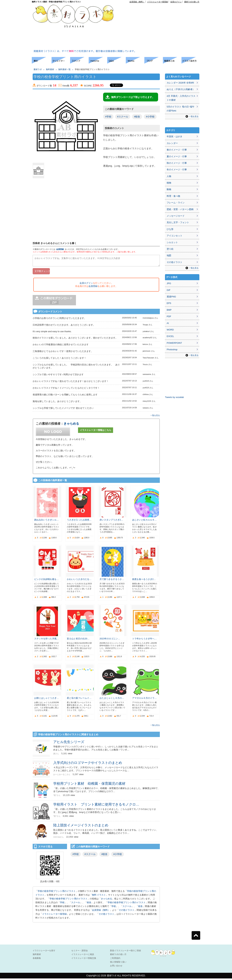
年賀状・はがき (175, 136)
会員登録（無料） (137, 2)
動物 (169, 189)
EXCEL (170, 336)
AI (168, 323)
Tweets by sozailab (174, 397)
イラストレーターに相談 (83, 956)
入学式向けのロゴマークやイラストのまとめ (88, 764)
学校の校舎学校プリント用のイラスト (57, 893)
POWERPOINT (174, 343)
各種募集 (37, 960)
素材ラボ (38, 69)
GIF (169, 290)
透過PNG (171, 297)
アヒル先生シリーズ (69, 743)
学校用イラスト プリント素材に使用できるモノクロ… (96, 806)
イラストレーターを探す (44, 952)
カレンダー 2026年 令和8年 (180, 83)
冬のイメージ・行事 (177, 170)
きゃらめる (71, 425)
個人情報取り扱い (118, 963)
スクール (76, 904)
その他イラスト (127, 912)
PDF (169, 316)
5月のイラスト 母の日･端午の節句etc (181, 109)
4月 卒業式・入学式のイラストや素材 (181, 98)
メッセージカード (176, 216)
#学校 (108, 117)
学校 (62, 904)
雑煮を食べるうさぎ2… (144, 581)
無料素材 (50, 69)
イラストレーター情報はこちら (96, 432)
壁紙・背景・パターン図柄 (180, 209)
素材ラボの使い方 (192, 2)
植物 (169, 183)
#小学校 (150, 117)
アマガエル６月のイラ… (144, 700)
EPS (169, 303)
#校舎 (137, 117)
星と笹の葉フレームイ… (79, 700)
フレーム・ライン (176, 203)
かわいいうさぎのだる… (79, 581)
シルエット (172, 242)
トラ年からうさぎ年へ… (144, 640)
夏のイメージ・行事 (177, 156)
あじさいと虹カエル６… (144, 521)
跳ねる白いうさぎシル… (46, 521)
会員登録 (60, 249)
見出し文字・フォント (178, 222)
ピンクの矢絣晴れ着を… (46, 581)
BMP (169, 310)
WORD (170, 330)
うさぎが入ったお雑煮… (79, 521)
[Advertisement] (148, 27)
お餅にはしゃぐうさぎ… (46, 700)
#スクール (123, 117)
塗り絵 (170, 249)
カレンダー (172, 143)
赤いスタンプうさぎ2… (111, 521)
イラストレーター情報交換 (84, 960)
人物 (169, 176)
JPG (169, 283)
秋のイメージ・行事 (177, 163)
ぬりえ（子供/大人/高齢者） (181, 89)
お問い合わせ (116, 967)
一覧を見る (155, 417)
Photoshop (172, 349)
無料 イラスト (99, 896)
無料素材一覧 (64, 69)
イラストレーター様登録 (158, 2)
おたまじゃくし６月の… (112, 700)
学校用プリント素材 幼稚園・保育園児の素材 (89, 785)
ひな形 (170, 229)
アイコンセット (175, 236)
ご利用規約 (115, 960)
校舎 (89, 904)
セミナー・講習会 (80, 952)
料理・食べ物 (173, 196)
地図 (169, 255)
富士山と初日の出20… (78, 640)
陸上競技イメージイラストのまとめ (81, 827)
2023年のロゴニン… (110, 640)
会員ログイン (176, 2)
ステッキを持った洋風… (46, 640)
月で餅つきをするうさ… (112, 581)
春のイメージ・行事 (177, 150)
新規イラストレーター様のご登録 (125, 952)
